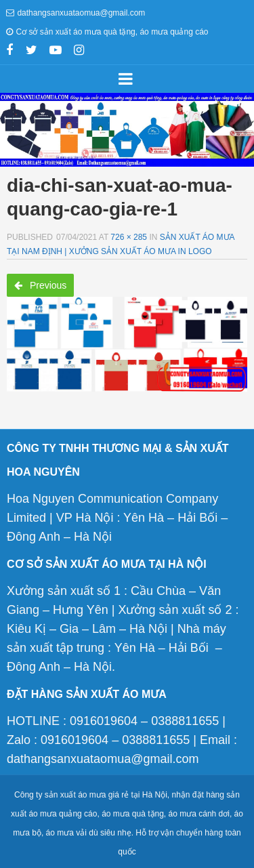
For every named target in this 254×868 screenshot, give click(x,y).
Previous (40, 285)
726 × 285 (129, 237)
